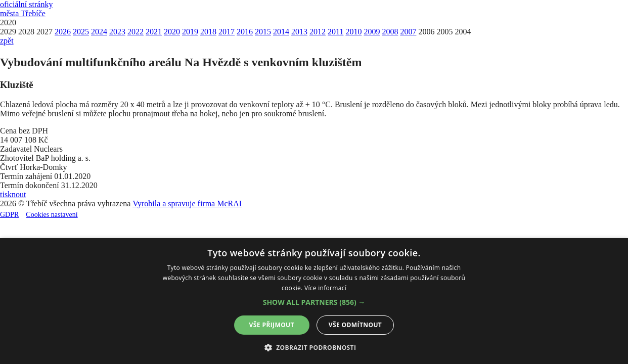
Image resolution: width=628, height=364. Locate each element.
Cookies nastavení (52, 215)
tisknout (13, 194)
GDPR (9, 215)
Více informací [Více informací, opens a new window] (325, 288)
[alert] (314, 301)
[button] (314, 302)
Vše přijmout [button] (272, 325)
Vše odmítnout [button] (355, 325)
